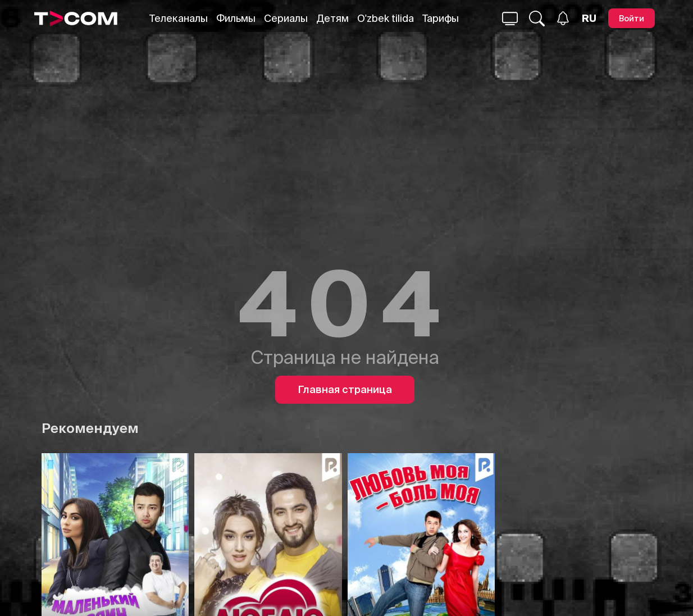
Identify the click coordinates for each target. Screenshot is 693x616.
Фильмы (236, 18)
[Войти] (632, 18)
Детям (332, 18)
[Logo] (76, 19)
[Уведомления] (563, 18)
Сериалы (286, 18)
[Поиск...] (510, 19)
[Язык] (589, 19)
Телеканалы (179, 18)
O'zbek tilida (386, 18)
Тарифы (441, 18)
